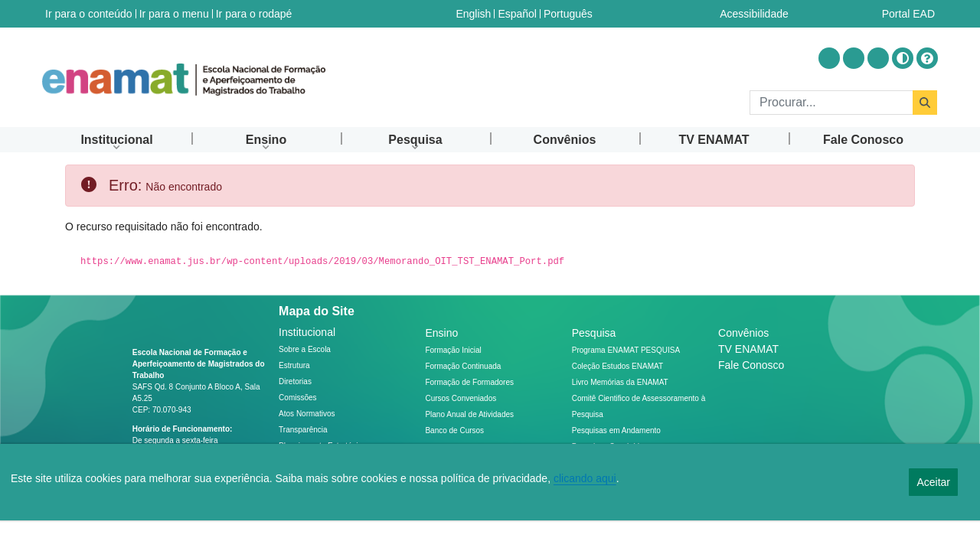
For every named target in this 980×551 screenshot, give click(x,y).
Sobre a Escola (305, 349)
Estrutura (294, 365)
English (473, 14)
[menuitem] (117, 140)
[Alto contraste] (903, 58)
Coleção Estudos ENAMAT (617, 366)
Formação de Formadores (469, 382)
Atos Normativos (307, 414)
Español (517, 14)
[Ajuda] (927, 58)
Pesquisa (594, 333)
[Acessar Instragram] (829, 58)
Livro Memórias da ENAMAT (620, 382)
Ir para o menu (174, 14)
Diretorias (295, 381)
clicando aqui (585, 478)
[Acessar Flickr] (878, 58)
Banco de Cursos (454, 430)
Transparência (303, 430)
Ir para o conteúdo (89, 14)
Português (568, 14)
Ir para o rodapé (254, 14)
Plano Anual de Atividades (469, 414)
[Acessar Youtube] (854, 58)
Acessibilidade (754, 14)
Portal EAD (908, 14)
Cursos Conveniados (461, 398)
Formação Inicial (453, 350)
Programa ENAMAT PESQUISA (626, 350)
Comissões (297, 398)
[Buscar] (831, 103)
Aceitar (933, 482)
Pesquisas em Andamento (616, 430)
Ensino (441, 333)
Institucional (307, 332)
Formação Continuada (463, 366)
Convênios (743, 333)
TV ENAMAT (748, 349)
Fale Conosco (751, 365)
